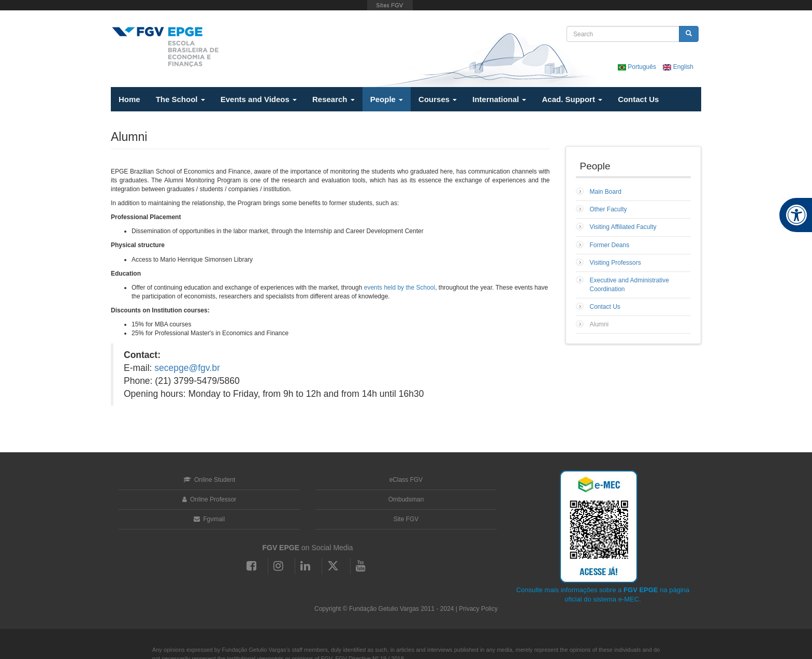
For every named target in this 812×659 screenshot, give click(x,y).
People (387, 99)
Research (334, 99)
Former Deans (610, 245)
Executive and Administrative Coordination (629, 285)
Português (638, 67)
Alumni (599, 324)
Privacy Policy (478, 609)
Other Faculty (608, 209)
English (678, 67)
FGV (390, 5)
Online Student (209, 480)
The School (180, 99)
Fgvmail (209, 519)
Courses (438, 99)
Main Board (606, 192)
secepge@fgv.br (187, 368)
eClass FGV (406, 480)
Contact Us (638, 99)
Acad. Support (572, 99)
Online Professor (209, 499)
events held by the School (400, 288)
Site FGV (406, 519)
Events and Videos (259, 99)
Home (129, 99)
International (499, 99)
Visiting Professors (615, 263)
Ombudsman (406, 499)
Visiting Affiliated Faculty (623, 227)
